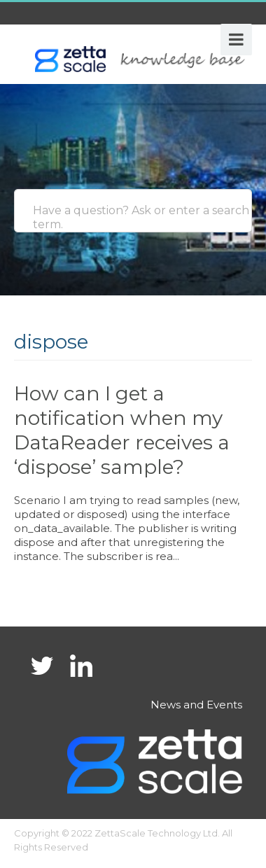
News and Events (196, 705)
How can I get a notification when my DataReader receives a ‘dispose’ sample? (122, 430)
